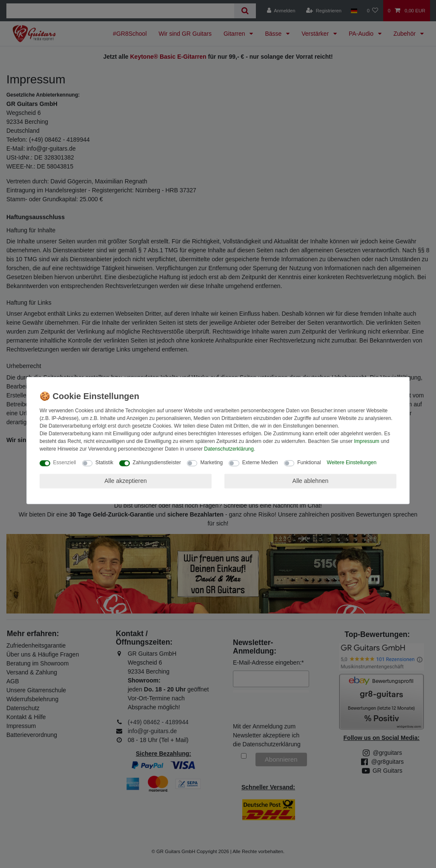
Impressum (366, 441)
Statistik (104, 463)
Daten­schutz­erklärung (229, 449)
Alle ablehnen (311, 481)
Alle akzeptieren (126, 481)
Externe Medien (260, 463)
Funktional (309, 463)
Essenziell (65, 463)
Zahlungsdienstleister (157, 463)
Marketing (211, 463)
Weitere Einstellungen (352, 463)
